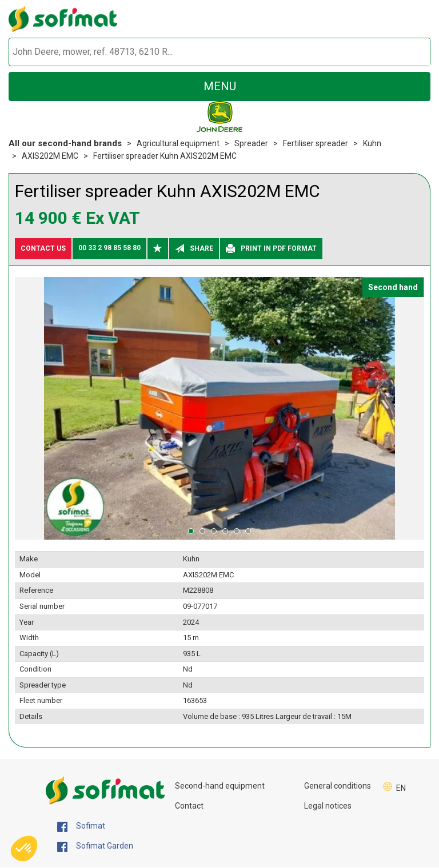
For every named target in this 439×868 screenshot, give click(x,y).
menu (220, 86)
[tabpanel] (219, 409)
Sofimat (81, 826)
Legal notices (328, 806)
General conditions (338, 786)
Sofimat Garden (95, 846)
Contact (189, 806)
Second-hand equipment (220, 786)
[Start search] (408, 52)
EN (401, 788)
